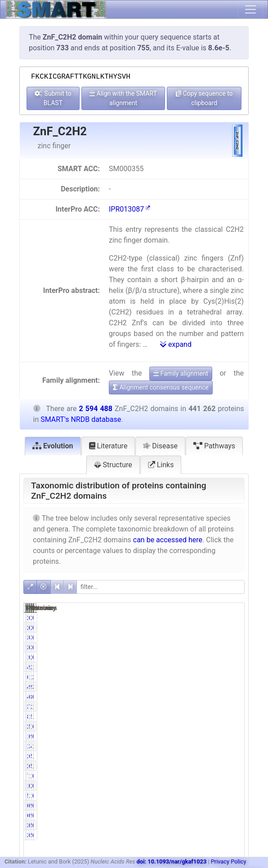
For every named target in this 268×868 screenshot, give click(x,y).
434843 (190, 667)
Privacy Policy (229, 861)
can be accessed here (168, 540)
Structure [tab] (113, 465)
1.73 (202, 776)
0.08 (233, 618)
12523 (219, 796)
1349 (186, 736)
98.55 (203, 667)
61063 (188, 677)
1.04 (233, 756)
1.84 (233, 746)
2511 (217, 618)
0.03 (233, 697)
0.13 (233, 638)
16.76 (234, 667)
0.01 (233, 825)
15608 (219, 776)
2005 (217, 657)
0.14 (202, 806)
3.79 (233, 687)
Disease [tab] (160, 446)
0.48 (233, 796)
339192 (190, 707)
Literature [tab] (108, 446)
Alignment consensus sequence (161, 387)
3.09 (202, 746)
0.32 (202, 786)
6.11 (202, 756)
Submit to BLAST (53, 98)
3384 (186, 638)
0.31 (202, 736)
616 (187, 806)
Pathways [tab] (214, 446)
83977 (188, 717)
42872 (188, 687)
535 (218, 825)
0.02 (233, 806)
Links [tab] (161, 465)
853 (218, 697)
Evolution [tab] (53, 446)
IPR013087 (130, 209)
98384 (219, 687)
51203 (219, 756)
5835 (186, 796)
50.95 (203, 726)
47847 (219, 746)
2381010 (222, 707)
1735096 (222, 726)
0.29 (233, 776)
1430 (186, 786)
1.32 (202, 796)
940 (218, 806)
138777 (221, 677)
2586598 (222, 667)
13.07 (234, 707)
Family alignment (181, 373)
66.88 (234, 726)
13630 (188, 746)
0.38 (202, 657)
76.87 (203, 707)
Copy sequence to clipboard (204, 98)
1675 (186, 657)
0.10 (202, 697)
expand (176, 344)
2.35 (233, 677)
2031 (186, 618)
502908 (221, 717)
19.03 (203, 717)
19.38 (234, 717)
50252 (219, 766)
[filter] (161, 587)
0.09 (202, 825)
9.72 (202, 687)
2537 (217, 786)
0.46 (202, 618)
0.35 (233, 736)
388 (187, 825)
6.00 (202, 766)
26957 (188, 756)
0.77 (202, 638)
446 (187, 697)
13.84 (203, 677)
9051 (217, 736)
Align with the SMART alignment (123, 98)
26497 (188, 766)
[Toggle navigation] (250, 9)
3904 (217, 638)
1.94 (233, 766)
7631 (186, 776)
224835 (190, 726)
